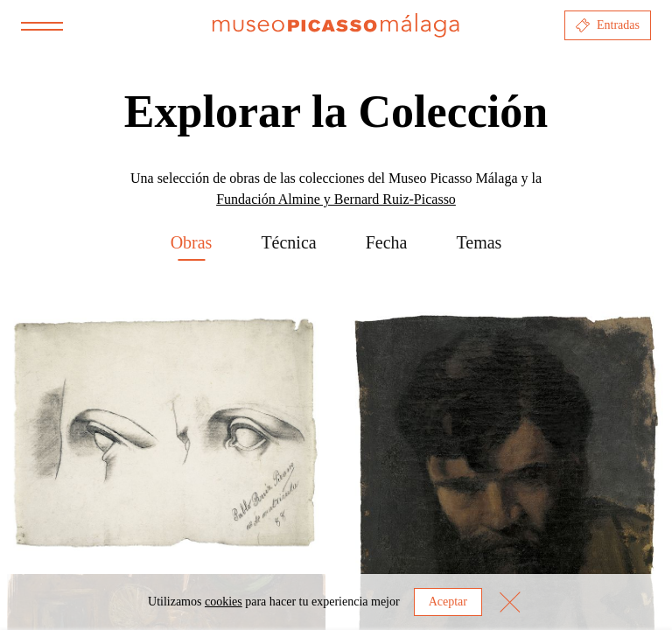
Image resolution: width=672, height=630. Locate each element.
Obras (192, 242)
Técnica (288, 242)
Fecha (387, 242)
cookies (224, 602)
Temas (479, 242)
